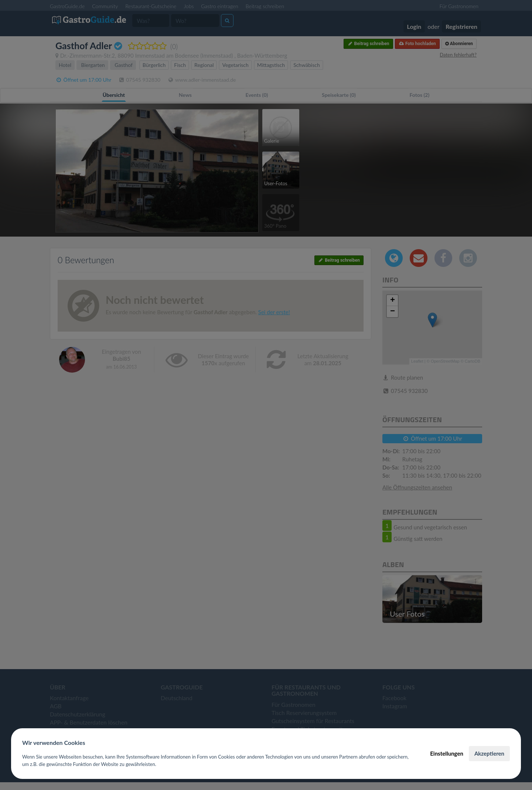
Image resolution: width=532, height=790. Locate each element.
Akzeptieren (489, 753)
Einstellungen (447, 753)
